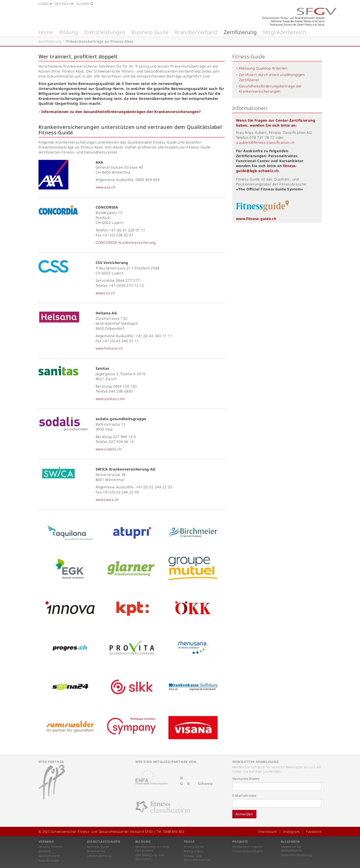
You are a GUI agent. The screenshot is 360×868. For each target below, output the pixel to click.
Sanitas (102, 368)
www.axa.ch (106, 187)
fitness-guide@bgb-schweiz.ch (267, 168)
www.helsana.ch (109, 348)
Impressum (268, 832)
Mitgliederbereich (285, 32)
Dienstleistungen (105, 32)
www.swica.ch (107, 499)
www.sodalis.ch (109, 449)
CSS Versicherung (112, 263)
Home (46, 32)
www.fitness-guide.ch (256, 219)
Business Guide (150, 32)
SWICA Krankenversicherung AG (126, 469)
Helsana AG (106, 313)
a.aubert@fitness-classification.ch (265, 142)
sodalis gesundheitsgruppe (121, 419)
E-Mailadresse (244, 796)
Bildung (69, 32)
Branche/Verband (196, 32)
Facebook (314, 832)
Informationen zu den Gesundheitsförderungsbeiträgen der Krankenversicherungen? (121, 112)
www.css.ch (105, 293)
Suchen (85, 4)
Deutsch (64, 4)
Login (45, 4)
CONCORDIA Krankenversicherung (126, 242)
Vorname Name (246, 779)
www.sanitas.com (111, 399)
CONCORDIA (107, 207)
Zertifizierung (240, 32)
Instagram (291, 832)
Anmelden (244, 814)
